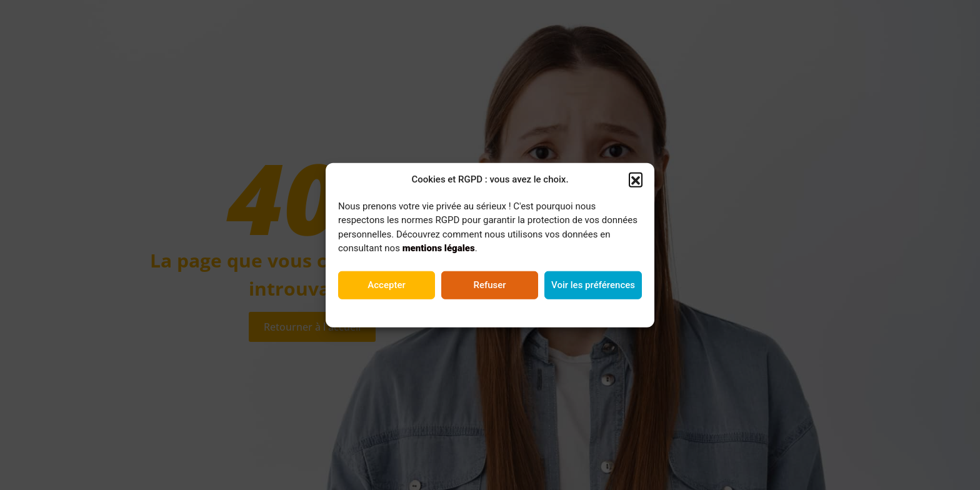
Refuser (489, 286)
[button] (636, 180)
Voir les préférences (593, 286)
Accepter (386, 286)
